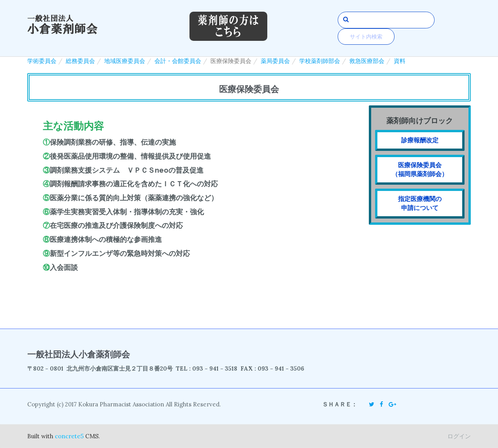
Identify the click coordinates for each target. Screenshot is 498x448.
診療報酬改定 (420, 140)
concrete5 (69, 436)
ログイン (459, 436)
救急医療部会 (367, 61)
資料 (400, 61)
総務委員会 (80, 61)
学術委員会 (42, 61)
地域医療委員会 (125, 61)
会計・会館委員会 (178, 61)
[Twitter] (372, 404)
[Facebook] (381, 404)
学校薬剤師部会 (320, 61)
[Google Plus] (392, 404)
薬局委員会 (275, 61)
